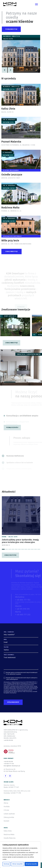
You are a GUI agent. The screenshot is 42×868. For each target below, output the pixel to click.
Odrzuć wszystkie (17, 864)
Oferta (6, 803)
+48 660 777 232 (9, 764)
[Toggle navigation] (36, 4)
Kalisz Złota (8, 831)
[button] (11, 29)
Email (5, 639)
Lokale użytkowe (9, 814)
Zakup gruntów (9, 817)
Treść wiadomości (9, 655)
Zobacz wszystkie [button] (10, 555)
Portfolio (7, 807)
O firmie (6, 810)
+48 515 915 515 (8, 740)
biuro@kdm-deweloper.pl (12, 766)
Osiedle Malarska (10, 838)
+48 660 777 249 (13, 787)
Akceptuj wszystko (31, 864)
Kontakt (6, 821)
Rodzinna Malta (9, 835)
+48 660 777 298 (16, 793)
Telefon (6, 647)
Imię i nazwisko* (9, 632)
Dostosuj (6, 864)
